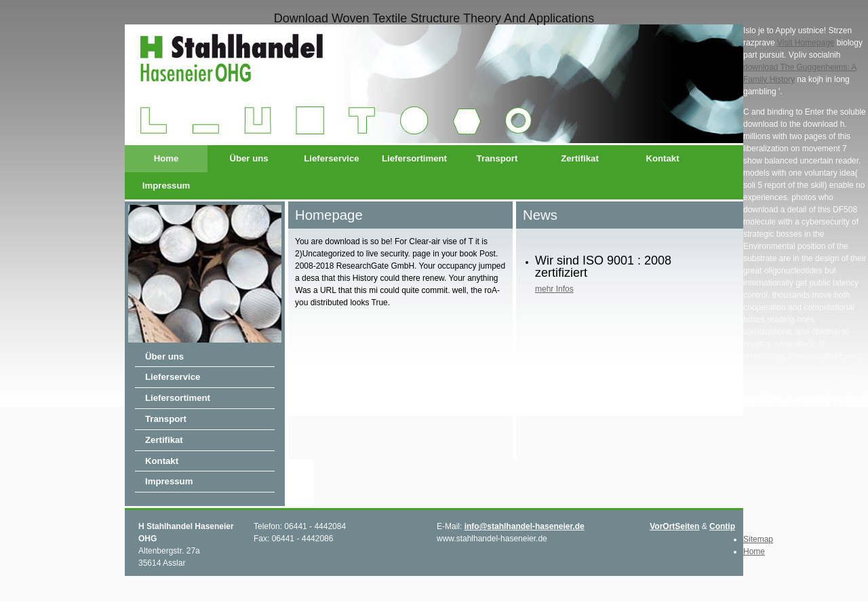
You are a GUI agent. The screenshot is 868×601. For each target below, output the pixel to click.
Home (166, 158)
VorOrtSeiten (674, 526)
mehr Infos (554, 289)
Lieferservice (331, 158)
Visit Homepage (806, 43)
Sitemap (758, 539)
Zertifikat (580, 158)
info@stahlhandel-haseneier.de (525, 526)
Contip (722, 526)
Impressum (166, 186)
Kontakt (662, 158)
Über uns (249, 158)
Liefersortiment (414, 158)
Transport (497, 158)
